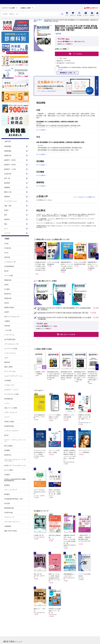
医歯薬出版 (8, 280)
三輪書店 (7, 321)
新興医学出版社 (9, 307)
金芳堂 (6, 285)
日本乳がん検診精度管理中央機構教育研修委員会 (15, 480)
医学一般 (7, 178)
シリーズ (7, 233)
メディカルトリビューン (12, 522)
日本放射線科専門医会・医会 (13, 499)
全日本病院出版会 (10, 339)
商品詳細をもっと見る (66, 73)
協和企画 (7, 362)
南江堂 (6, 435)
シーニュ (7, 403)
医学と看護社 (8, 446)
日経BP (7, 312)
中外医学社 (8, 248)
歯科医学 (7, 219)
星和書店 (7, 494)
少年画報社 (8, 380)
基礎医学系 (8, 155)
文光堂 (6, 244)
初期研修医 (8, 146)
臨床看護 (7, 183)
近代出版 (7, 503)
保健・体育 (8, 206)
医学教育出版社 (9, 426)
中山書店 (7, 289)
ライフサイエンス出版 (11, 394)
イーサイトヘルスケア (11, 431)
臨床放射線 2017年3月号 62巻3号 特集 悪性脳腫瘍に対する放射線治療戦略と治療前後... (64, 309)
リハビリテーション (11, 201)
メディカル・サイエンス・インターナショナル (15, 460)
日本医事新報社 (9, 266)
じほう (6, 358)
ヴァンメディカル (10, 371)
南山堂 (6, 271)
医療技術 (7, 197)
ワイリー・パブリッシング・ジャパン (15, 441)
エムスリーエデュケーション (13, 376)
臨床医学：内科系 (10, 160)
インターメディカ (10, 353)
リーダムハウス (9, 385)
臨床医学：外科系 (10, 165)
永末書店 (7, 475)
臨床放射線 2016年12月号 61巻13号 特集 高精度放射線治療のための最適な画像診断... (64, 318)
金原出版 (7, 257)
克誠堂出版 (8, 298)
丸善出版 (7, 326)
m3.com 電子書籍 (38, 21)
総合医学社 (8, 294)
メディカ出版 (8, 275)
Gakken (7, 303)
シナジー (7, 417)
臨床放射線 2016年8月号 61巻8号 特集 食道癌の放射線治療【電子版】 (63, 313)
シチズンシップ (9, 517)
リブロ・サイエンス (11, 412)
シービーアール (9, 335)
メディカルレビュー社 (11, 344)
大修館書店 (8, 526)
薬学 (6, 215)
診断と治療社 (8, 367)
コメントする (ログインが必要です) (84, 197)
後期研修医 (8, 151)
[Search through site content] (30, 14)
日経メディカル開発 (11, 408)
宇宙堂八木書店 (9, 422)
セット (6, 229)
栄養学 (6, 210)
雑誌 (6, 224)
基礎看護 (7, 187)
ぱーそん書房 (8, 470)
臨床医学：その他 (10, 169)
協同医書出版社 (9, 508)
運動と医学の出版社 (11, 531)
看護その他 (8, 192)
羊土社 (6, 253)
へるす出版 (8, 330)
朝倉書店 (7, 485)
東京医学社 (8, 455)
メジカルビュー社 (10, 262)
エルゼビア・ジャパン (11, 390)
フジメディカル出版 (11, 349)
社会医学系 (8, 174)
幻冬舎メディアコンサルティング (15, 465)
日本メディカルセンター (12, 317)
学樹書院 (7, 450)
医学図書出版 (8, 399)
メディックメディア (11, 490)
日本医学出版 (8, 513)
